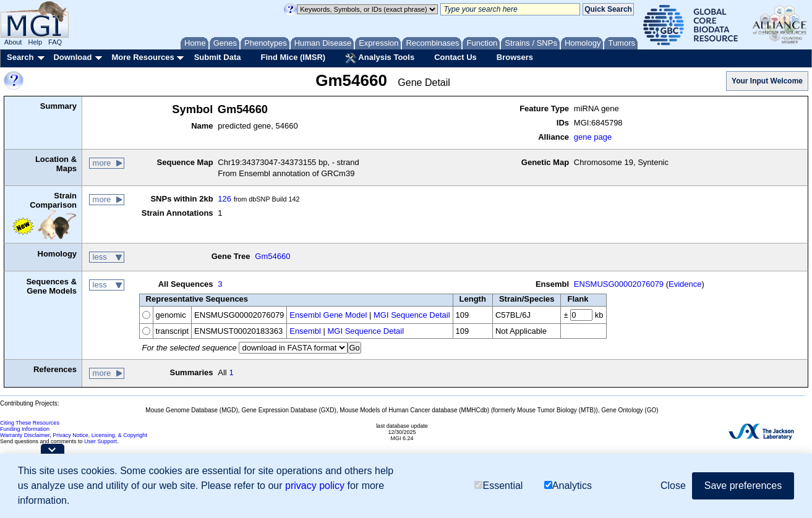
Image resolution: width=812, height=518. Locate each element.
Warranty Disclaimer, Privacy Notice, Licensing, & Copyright (74, 435)
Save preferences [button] (743, 486)
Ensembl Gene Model (328, 315)
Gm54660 (272, 256)
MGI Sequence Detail (412, 315)
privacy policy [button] (315, 486)
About (13, 42)
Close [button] (673, 486)
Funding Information (25, 429)
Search (20, 57)
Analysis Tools (380, 58)
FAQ (55, 42)
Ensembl (305, 331)
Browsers (515, 57)
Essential (498, 486)
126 (224, 199)
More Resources (143, 57)
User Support (100, 441)
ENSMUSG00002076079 (619, 284)
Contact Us (455, 57)
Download (72, 57)
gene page (593, 137)
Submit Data (218, 57)
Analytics (568, 486)
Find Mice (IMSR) (293, 57)
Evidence (685, 284)
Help (35, 42)
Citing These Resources (30, 423)
